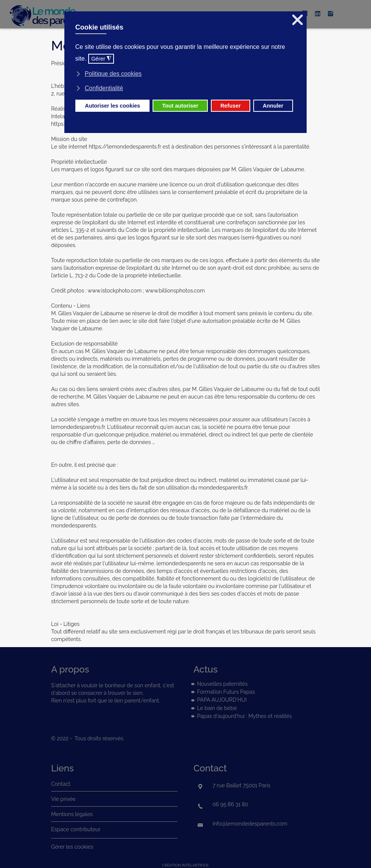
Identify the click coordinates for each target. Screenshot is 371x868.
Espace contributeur (76, 829)
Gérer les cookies (72, 847)
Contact (61, 784)
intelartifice (195, 865)
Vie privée (63, 799)
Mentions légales (72, 814)
